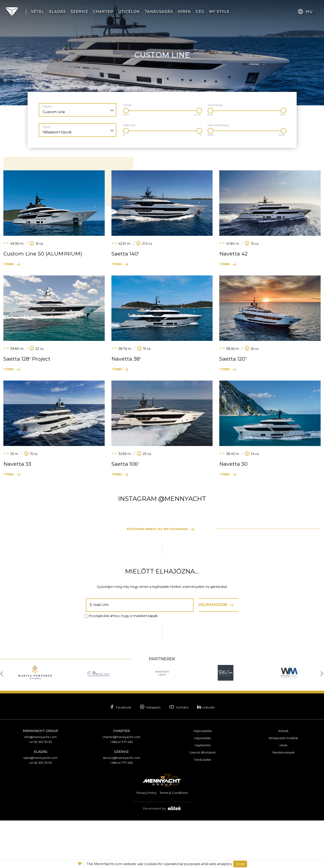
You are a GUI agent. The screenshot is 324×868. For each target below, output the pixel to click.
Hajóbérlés (202, 794)
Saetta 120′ (234, 359)
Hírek (284, 794)
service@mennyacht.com (122, 806)
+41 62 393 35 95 (41, 790)
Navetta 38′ (127, 359)
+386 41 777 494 (122, 790)
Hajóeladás (202, 787)
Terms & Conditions (175, 841)
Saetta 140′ (127, 254)
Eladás (41, 800)
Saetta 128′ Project (29, 359)
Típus (46, 127)
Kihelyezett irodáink (283, 787)
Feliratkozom (213, 653)
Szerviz (121, 800)
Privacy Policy (145, 841)
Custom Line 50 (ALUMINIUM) (45, 254)
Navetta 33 (18, 464)
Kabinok (129, 125)
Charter (122, 779)
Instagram (147, 756)
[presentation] (3, 722)
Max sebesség (218, 125)
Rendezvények (283, 801)
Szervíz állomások (202, 801)
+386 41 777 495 (122, 811)
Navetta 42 (235, 254)
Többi (9, 264)
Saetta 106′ (126, 464)
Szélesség (215, 105)
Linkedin (213, 755)
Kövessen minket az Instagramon (157, 577)
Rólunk (284, 779)
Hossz (127, 105)
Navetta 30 (234, 464)
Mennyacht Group (41, 779)
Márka (47, 107)
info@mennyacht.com (40, 786)
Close (240, 864)
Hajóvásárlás (202, 779)
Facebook (113, 756)
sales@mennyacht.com (40, 806)
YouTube (181, 756)
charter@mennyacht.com (121, 786)
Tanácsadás (202, 808)
